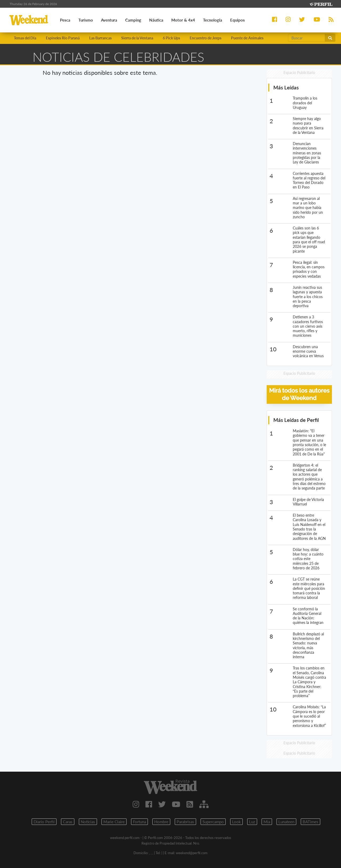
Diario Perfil (44, 822)
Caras (68, 822)
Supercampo (213, 822)
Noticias (88, 822)
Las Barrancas (100, 38)
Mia (267, 822)
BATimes (310, 822)
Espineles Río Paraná (63, 38)
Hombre (161, 822)
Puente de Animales (247, 38)
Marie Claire (114, 822)
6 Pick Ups (171, 38)
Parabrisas (185, 822)
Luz (252, 822)
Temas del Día (25, 38)
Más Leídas (286, 87)
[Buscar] (307, 38)
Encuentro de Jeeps (206, 38)
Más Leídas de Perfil (296, 420)
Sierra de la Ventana (137, 38)
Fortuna (139, 822)
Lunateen (286, 822)
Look (236, 822)
